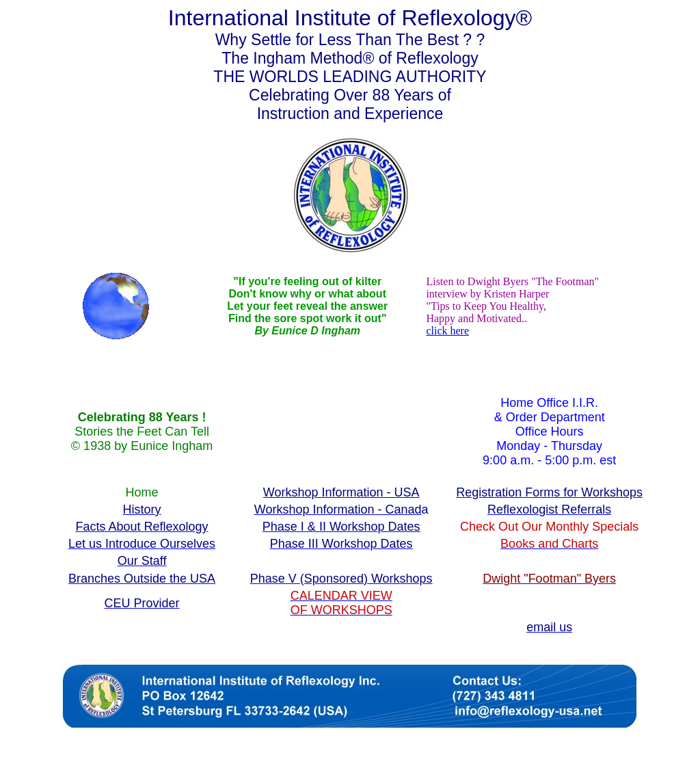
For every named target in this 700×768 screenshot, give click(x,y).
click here (447, 331)
